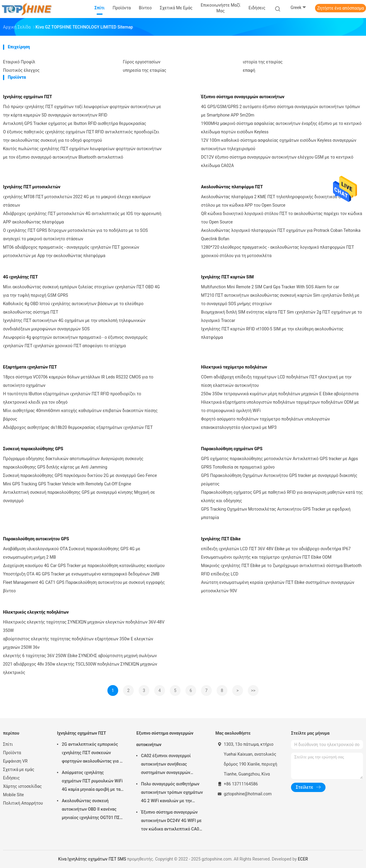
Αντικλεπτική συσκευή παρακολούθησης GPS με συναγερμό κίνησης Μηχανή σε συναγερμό (79, 496)
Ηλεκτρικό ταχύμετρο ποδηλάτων (234, 367)
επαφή (249, 70)
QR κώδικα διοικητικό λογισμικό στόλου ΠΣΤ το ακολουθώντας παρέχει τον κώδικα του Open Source (282, 218)
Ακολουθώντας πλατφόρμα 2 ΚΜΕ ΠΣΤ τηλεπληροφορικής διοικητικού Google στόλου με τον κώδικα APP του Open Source (276, 201)
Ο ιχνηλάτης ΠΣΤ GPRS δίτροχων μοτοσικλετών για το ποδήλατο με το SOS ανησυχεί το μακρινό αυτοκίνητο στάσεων (75, 235)
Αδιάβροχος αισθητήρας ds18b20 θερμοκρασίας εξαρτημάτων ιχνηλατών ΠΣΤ (78, 427)
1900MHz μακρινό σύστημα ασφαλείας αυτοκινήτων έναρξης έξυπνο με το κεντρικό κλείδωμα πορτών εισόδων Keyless (281, 128)
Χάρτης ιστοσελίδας (22, 786)
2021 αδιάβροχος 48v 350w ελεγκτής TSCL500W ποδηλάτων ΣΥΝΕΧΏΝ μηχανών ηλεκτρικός (80, 668)
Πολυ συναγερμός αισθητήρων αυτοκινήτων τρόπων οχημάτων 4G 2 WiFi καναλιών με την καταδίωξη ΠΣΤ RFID (172, 793)
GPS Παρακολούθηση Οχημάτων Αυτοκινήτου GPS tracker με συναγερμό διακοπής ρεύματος (279, 480)
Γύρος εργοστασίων (142, 62)
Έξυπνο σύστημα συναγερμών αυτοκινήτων (243, 97)
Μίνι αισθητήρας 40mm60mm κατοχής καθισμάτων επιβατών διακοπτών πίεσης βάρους (80, 415)
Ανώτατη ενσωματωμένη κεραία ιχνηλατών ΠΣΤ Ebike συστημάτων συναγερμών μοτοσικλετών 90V (278, 587)
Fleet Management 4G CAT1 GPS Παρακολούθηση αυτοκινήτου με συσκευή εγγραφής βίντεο (84, 587)
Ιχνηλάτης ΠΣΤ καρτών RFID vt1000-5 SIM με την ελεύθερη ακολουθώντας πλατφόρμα (272, 333)
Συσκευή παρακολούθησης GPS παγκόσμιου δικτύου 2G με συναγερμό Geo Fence (80, 475)
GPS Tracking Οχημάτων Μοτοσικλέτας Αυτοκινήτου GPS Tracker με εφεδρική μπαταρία (276, 513)
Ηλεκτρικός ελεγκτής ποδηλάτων (36, 612)
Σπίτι (8, 744)
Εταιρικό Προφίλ (19, 62)
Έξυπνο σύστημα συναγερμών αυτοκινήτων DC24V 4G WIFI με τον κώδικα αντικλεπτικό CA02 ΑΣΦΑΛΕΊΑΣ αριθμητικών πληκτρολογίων (171, 821)
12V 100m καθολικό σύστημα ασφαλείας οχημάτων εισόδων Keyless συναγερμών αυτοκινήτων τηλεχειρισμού (279, 144)
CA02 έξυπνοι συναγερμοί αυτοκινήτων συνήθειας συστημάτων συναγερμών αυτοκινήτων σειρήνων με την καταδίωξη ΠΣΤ (170, 765)
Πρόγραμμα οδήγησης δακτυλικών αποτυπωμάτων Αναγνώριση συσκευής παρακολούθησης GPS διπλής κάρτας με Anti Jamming (73, 463)
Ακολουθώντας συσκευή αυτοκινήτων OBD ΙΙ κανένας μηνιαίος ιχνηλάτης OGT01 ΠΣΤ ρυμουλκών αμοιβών (92, 810)
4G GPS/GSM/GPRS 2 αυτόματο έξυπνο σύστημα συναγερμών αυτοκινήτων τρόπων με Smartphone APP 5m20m (280, 111)
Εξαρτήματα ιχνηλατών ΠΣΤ (30, 367)
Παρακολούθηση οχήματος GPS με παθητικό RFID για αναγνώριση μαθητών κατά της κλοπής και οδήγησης (282, 496)
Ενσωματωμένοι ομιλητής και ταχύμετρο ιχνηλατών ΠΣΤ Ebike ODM (266, 557)
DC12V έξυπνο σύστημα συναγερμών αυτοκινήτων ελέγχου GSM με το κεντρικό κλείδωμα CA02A (277, 161)
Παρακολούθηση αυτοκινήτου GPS (36, 539)
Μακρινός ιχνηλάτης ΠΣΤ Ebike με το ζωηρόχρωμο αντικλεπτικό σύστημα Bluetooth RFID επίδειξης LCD (281, 570)
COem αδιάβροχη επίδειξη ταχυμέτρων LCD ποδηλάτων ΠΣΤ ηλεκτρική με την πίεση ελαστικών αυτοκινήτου (276, 381)
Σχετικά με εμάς (19, 769)
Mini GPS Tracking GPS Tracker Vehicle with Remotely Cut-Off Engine (67, 484)
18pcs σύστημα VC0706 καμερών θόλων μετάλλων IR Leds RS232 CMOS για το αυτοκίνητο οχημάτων (78, 381)
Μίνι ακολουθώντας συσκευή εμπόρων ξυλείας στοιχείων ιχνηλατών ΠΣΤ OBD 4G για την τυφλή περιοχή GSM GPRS (81, 291)
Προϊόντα (12, 753)
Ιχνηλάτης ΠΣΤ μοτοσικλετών (32, 187)
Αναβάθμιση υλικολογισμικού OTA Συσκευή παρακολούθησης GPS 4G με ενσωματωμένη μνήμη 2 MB (72, 553)
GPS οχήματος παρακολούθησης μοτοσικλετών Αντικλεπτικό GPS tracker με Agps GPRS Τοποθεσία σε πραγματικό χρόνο (279, 463)
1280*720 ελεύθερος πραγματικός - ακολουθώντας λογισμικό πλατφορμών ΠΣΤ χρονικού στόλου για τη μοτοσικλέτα (277, 251)
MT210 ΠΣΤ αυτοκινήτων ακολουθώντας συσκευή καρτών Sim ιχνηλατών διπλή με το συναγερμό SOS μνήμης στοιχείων (280, 299)
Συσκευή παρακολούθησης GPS (33, 449)
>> (253, 690)
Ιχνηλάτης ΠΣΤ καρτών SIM (227, 277)
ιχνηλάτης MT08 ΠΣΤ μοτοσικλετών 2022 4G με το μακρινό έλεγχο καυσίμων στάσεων (77, 201)
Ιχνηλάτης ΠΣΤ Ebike (221, 539)
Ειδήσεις (11, 778)
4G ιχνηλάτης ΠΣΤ (20, 277)
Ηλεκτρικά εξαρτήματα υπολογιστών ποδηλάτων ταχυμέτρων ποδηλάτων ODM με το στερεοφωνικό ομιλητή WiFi (280, 406)
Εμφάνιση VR (15, 761)
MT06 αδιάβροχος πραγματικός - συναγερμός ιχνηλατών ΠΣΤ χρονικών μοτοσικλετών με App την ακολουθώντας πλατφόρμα (71, 251)
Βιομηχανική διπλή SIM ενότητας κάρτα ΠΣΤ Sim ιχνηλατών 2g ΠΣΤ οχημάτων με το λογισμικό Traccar (282, 316)
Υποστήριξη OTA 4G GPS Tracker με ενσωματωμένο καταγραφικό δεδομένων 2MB (81, 574)
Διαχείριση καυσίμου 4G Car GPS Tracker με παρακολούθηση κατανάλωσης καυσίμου (84, 566)
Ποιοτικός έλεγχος (21, 70)
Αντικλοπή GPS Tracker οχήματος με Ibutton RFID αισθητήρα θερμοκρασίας (75, 123)
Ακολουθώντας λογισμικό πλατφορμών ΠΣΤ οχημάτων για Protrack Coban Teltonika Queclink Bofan (281, 235)
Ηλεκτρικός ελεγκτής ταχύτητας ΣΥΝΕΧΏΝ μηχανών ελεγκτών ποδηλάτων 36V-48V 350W (84, 626)
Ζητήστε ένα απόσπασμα (340, 8)
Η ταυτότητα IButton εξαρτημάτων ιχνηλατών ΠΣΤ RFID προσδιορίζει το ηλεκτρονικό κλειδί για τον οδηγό (72, 398)
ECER (303, 859)
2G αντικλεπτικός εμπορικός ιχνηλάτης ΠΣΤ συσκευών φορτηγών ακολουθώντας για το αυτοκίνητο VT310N (93, 754)
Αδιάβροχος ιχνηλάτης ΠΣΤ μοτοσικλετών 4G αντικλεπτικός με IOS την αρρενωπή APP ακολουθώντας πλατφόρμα (82, 218)
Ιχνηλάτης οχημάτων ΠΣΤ (28, 97)
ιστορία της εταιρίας (263, 62)
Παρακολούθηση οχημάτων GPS (232, 449)
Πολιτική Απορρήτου (23, 803)
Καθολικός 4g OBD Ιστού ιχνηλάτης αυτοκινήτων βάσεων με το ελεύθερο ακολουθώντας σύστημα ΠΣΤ (73, 308)
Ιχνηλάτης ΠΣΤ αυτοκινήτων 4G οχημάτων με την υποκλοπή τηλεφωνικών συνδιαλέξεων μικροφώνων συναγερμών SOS (74, 325)
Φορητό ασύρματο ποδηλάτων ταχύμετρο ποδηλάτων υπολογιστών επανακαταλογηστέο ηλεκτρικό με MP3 (265, 423)
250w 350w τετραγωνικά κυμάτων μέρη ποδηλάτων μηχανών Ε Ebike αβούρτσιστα (280, 394)
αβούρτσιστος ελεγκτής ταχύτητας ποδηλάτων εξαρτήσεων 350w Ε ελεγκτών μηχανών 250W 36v (78, 643)
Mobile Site (13, 795)
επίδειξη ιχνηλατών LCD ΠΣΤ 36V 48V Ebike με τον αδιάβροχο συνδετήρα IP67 (276, 549)
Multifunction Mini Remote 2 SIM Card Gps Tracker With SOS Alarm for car (270, 287)
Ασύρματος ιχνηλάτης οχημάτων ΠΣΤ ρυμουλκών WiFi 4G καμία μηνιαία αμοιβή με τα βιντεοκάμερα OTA (92, 782)
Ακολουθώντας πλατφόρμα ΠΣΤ (232, 187)
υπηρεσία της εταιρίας (145, 70)
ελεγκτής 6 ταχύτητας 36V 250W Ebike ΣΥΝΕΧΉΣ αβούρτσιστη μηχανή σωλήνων (80, 656)
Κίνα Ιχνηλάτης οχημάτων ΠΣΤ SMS (92, 859)
